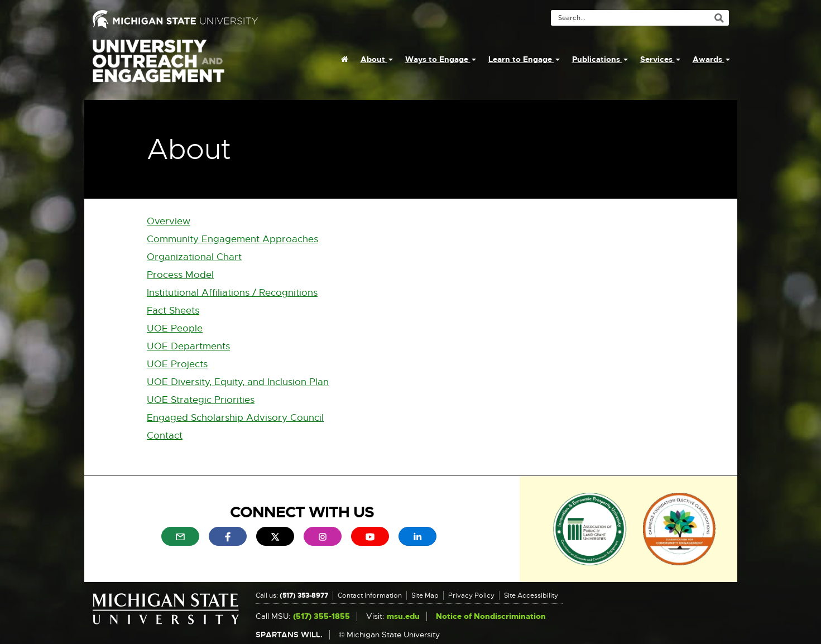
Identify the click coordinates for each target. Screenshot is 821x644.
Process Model (180, 275)
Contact (165, 436)
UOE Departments (188, 346)
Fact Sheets (173, 311)
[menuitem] (345, 59)
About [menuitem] (377, 59)
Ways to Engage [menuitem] (441, 59)
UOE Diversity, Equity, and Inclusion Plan (238, 382)
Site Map (425, 595)
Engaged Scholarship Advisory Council (235, 418)
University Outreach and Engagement (159, 67)
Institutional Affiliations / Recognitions (232, 293)
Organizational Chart (194, 257)
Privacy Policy (471, 595)
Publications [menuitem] (600, 59)
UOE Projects (177, 364)
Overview (169, 221)
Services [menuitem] (660, 59)
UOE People (175, 328)
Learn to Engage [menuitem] (524, 59)
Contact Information (370, 595)
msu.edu (403, 616)
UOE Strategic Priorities (201, 400)
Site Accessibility (531, 595)
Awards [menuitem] (711, 59)
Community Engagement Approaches (232, 239)
